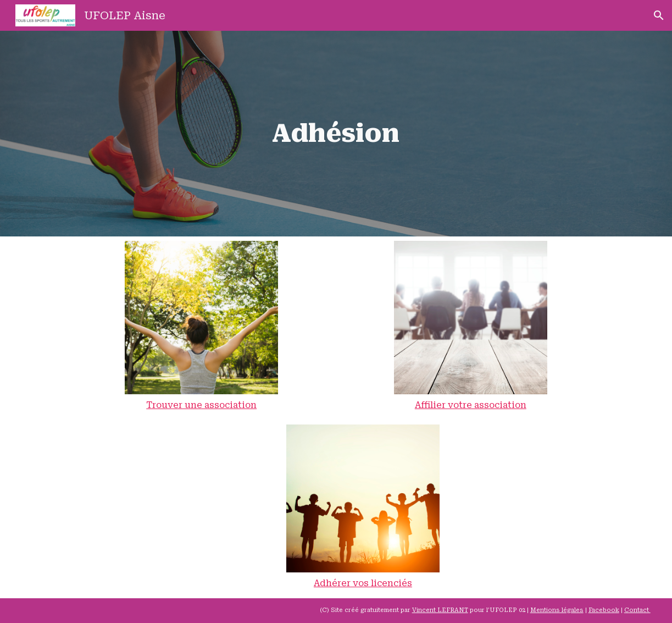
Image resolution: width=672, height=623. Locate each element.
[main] (336, 134)
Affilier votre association (471, 405)
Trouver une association (201, 405)
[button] (659, 15)
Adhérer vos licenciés (363, 583)
